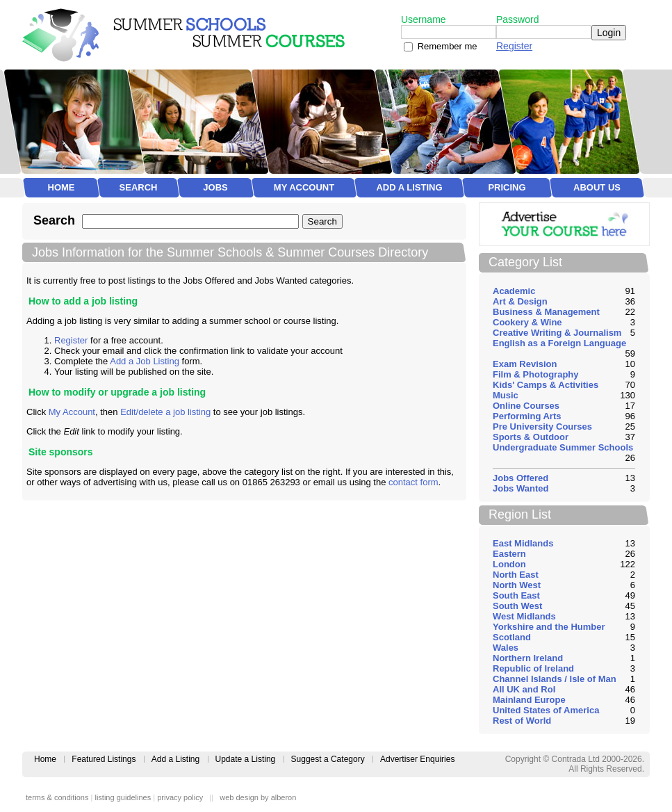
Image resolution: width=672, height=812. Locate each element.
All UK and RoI (524, 689)
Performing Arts (527, 416)
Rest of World (522, 721)
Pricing (507, 187)
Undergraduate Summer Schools (563, 447)
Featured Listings (104, 759)
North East (516, 575)
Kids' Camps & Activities (546, 385)
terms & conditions (57, 797)
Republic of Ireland (533, 668)
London (509, 564)
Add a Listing (409, 187)
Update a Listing (246, 759)
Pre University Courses (542, 427)
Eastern (509, 554)
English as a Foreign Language (559, 343)
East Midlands (523, 543)
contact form (413, 482)
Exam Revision (525, 364)
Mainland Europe (529, 700)
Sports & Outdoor (531, 437)
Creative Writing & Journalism (557, 333)
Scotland (512, 637)
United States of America (546, 710)
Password (517, 19)
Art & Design (520, 301)
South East (516, 595)
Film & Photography (536, 374)
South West (517, 606)
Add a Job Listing (145, 361)
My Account (304, 187)
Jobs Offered (521, 478)
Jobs (215, 187)
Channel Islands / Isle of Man (555, 679)
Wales (506, 648)
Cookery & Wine (527, 322)
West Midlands (524, 616)
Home (62, 187)
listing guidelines (123, 797)
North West (517, 585)
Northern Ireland (528, 658)
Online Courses (526, 406)
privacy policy (180, 797)
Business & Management (546, 312)
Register (514, 46)
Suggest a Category (328, 759)
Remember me (448, 46)
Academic (514, 291)
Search (139, 187)
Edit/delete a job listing (165, 412)
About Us (597, 187)
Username (424, 19)
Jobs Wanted (521, 488)
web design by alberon (258, 797)
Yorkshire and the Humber (549, 627)
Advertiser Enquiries (417, 759)
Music (506, 395)
